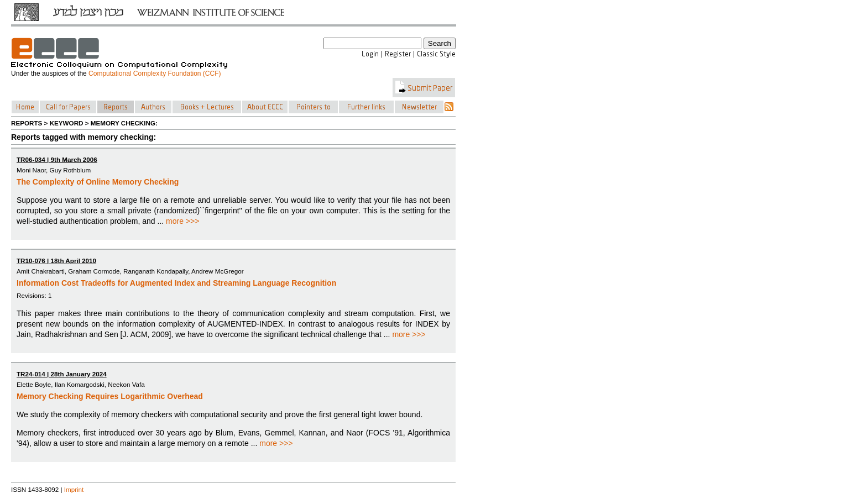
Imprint (74, 489)
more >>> (182, 221)
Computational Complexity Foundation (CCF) (155, 73)
